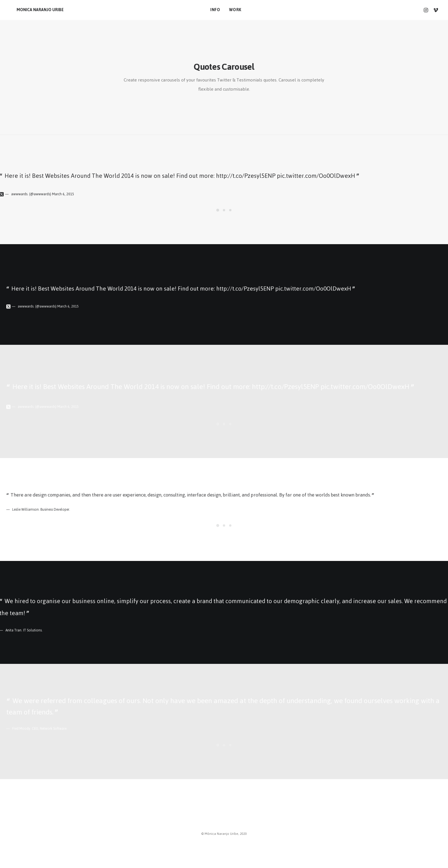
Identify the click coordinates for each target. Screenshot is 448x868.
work (234, 10)
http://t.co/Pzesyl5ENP (246, 176)
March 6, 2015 (63, 194)
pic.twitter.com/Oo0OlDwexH (316, 176)
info (213, 10)
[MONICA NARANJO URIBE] (33, 10)
